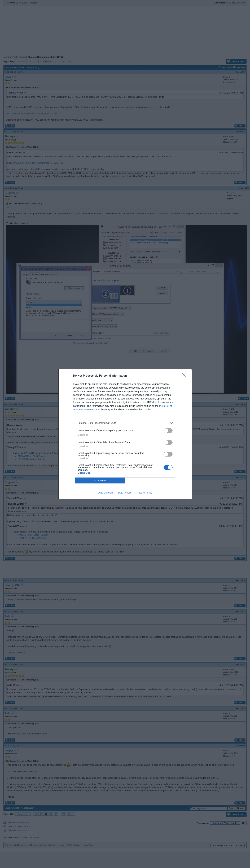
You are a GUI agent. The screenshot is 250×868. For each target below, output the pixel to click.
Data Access (125, 493)
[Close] (185, 376)
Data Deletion (105, 493)
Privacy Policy (144, 493)
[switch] (168, 431)
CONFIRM (100, 480)
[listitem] (125, 423)
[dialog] (125, 434)
